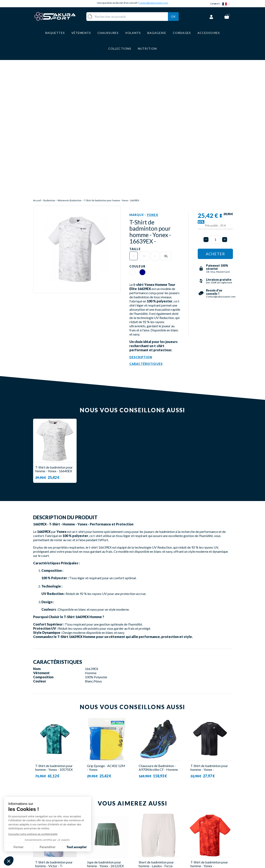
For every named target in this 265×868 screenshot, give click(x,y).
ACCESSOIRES (113, 840)
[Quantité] (215, 100)
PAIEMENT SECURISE (153, 822)
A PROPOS (145, 809)
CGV (140, 828)
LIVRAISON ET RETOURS (156, 815)
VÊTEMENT (110, 822)
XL (166, 116)
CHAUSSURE (111, 828)
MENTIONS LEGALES (153, 834)
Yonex (152, 75)
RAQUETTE (110, 809)
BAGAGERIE (111, 834)
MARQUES (109, 846)
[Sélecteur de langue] (227, 4)
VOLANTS (109, 815)
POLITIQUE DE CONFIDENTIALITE (152, 842)
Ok (173, 16)
